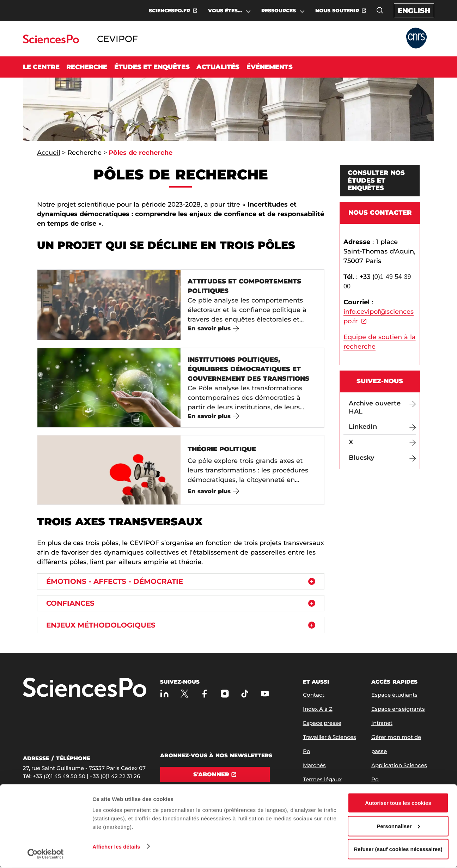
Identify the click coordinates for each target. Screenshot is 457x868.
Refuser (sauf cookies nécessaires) (398, 849)
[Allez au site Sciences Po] (51, 41)
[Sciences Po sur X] (185, 694)
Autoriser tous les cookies (398, 803)
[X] (382, 442)
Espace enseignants (398, 710)
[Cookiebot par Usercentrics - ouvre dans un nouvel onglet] (46, 854)
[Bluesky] (382, 458)
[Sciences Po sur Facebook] (205, 694)
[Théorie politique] (181, 470)
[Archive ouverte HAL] (382, 407)
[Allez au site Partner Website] (416, 39)
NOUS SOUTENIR (337, 11)
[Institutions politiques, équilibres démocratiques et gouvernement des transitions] (181, 388)
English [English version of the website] (414, 11)
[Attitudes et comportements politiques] (181, 305)
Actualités (218, 67)
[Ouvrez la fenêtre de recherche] (380, 10)
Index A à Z (318, 710)
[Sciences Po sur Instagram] (225, 694)
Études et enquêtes (152, 67)
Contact (314, 695)
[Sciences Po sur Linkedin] (164, 694)
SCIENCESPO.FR (169, 11)
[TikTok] (245, 694)
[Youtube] (265, 694)
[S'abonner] (215, 775)
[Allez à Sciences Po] (85, 688)
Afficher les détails (116, 846)
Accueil (49, 153)
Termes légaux (322, 780)
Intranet (382, 723)
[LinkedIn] (382, 427)
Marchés (314, 766)
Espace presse (322, 723)
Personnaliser (398, 826)
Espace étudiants (394, 695)
